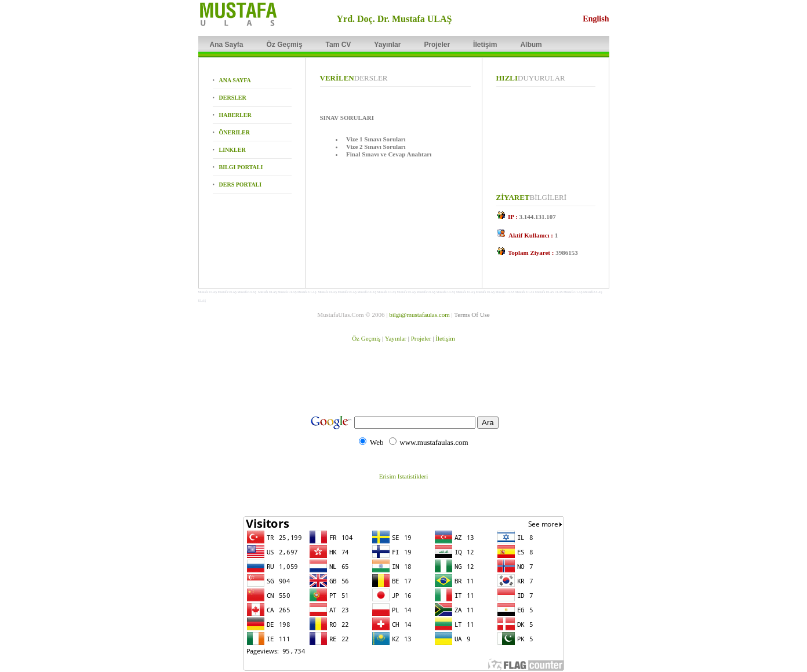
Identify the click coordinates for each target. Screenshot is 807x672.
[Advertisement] (405, 384)
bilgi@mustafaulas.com (419, 315)
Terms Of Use (472, 315)
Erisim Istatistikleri (404, 476)
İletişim (445, 338)
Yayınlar (396, 338)
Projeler (421, 338)
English (596, 19)
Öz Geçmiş (366, 338)
